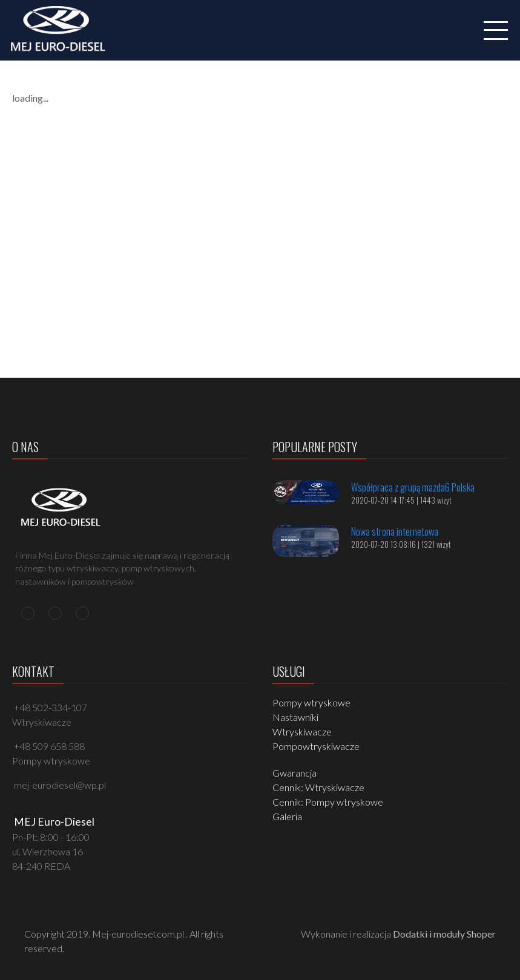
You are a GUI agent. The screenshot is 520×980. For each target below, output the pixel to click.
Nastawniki (295, 717)
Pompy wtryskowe (311, 702)
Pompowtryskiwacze (316, 746)
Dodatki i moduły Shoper (444, 934)
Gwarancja (295, 773)
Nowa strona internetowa (395, 531)
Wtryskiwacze (302, 732)
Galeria (287, 816)
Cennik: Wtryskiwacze (318, 787)
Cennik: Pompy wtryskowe (328, 802)
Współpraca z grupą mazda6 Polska (413, 487)
